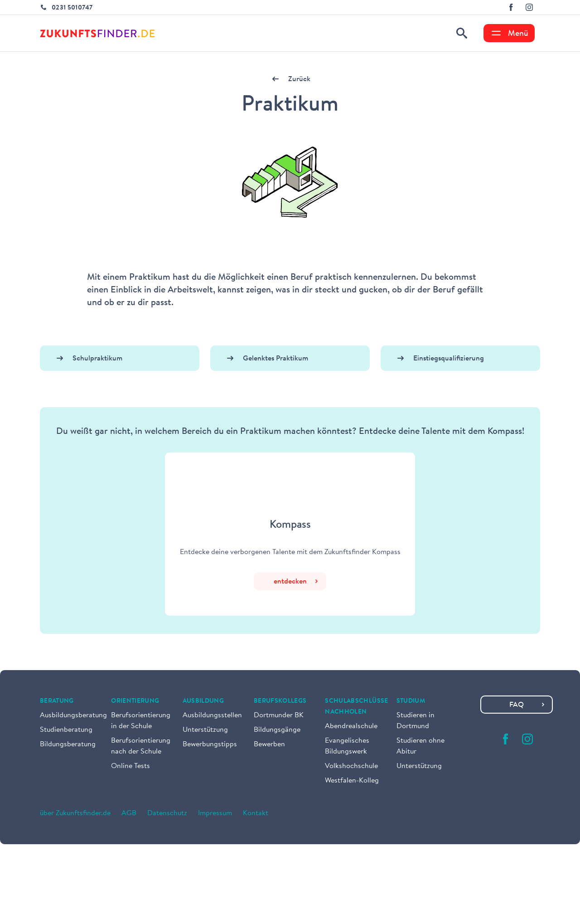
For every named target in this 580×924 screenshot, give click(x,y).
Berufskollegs (280, 701)
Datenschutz (167, 813)
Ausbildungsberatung (73, 715)
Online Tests (130, 766)
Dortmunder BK (279, 715)
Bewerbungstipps (210, 744)
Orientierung (135, 701)
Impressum (215, 813)
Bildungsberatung (68, 744)
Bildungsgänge (277, 730)
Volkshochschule (351, 766)
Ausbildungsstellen (212, 715)
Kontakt (256, 813)
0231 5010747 (72, 8)
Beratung (57, 701)
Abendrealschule (351, 726)
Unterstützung (205, 730)
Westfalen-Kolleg (352, 781)
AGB (129, 813)
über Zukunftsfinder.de (75, 813)
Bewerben (269, 744)
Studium (411, 701)
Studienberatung (66, 730)
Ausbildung (203, 701)
